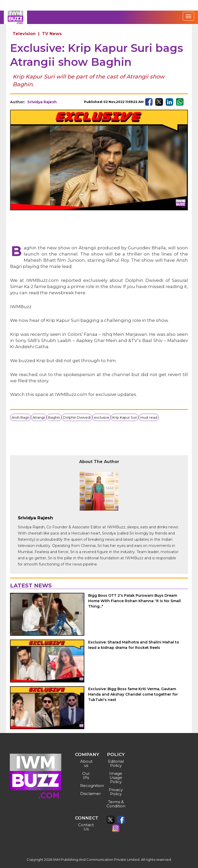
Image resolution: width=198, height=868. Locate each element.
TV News (52, 34)
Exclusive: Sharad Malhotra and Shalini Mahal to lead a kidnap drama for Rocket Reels (134, 645)
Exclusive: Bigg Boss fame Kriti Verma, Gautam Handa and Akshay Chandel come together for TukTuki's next (133, 694)
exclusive (102, 417)
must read (149, 417)
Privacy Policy (116, 792)
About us (86, 763)
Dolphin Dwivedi (77, 417)
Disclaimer (87, 794)
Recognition (87, 786)
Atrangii (39, 417)
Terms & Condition (116, 804)
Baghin (54, 417)
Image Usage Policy (116, 778)
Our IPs (86, 775)
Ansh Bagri (20, 417)
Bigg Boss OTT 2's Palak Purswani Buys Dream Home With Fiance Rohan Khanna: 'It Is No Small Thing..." (134, 601)
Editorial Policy (116, 763)
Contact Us (86, 827)
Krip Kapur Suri (125, 417)
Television (24, 34)
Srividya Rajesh (42, 102)
